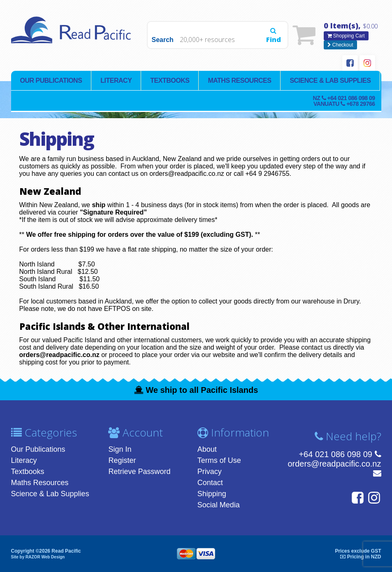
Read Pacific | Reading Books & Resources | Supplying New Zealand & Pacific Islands (73, 35)
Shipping (212, 494)
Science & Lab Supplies (330, 81)
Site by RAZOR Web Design (38, 557)
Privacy (210, 472)
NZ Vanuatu (344, 101)
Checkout (340, 45)
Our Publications (51, 81)
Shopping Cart (346, 36)
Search (163, 40)
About (207, 449)
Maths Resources (239, 81)
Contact (210, 483)
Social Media (219, 505)
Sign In (120, 449)
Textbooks (170, 81)
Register (122, 460)
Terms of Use (219, 460)
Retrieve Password (139, 472)
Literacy (116, 81)
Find (274, 36)
